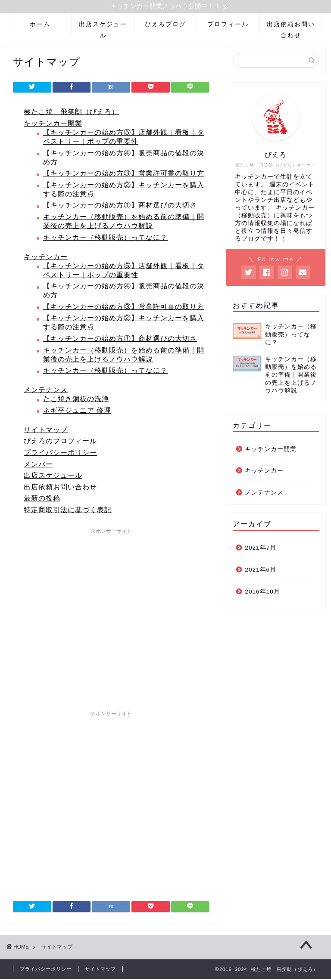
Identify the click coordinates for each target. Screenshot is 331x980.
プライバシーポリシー (60, 454)
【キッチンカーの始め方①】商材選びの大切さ (120, 206)
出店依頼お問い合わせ (291, 28)
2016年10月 (262, 592)
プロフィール (228, 25)
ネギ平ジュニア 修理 (77, 411)
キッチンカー (46, 258)
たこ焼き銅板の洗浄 (76, 400)
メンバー (38, 465)
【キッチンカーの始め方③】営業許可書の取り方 (124, 175)
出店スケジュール (103, 28)
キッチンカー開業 (53, 125)
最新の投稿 (42, 499)
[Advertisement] (111, 619)
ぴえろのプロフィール (60, 442)
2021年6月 (261, 571)
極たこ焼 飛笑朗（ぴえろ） (71, 113)
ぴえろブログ (165, 25)
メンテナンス (46, 391)
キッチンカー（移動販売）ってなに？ (105, 238)
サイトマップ (46, 431)
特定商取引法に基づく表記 (68, 511)
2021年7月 (261, 549)
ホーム (40, 25)
